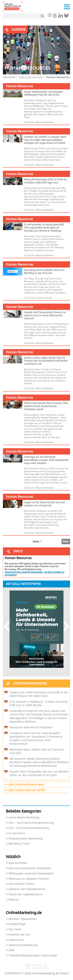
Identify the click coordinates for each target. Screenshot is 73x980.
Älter (66, 541)
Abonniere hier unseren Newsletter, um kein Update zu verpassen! (34, 573)
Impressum (16, 940)
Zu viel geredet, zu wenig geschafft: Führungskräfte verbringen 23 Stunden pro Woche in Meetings (44, 228)
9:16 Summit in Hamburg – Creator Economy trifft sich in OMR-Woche (39, 703)
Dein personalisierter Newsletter (30, 868)
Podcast (14, 900)
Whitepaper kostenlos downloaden (31, 874)
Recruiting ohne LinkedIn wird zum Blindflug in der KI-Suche (44, 271)
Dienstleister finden (22, 884)
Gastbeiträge (17, 924)
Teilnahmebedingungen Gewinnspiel (33, 956)
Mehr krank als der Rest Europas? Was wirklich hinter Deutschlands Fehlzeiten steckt (46, 406)
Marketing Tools (19, 844)
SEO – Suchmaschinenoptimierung (31, 823)
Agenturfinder (18, 863)
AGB (11, 950)
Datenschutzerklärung (23, 945)
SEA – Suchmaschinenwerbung (29, 828)
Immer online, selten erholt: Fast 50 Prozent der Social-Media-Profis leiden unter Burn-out (46, 361)
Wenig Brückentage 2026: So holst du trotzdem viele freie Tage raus (45, 181)
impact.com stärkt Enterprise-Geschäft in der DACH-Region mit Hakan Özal (39, 694)
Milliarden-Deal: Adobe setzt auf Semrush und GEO (37, 751)
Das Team (15, 929)
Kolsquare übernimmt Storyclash (31, 727)
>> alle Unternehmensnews (24, 784)
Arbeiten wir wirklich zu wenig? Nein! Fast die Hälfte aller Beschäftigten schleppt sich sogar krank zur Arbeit (45, 140)
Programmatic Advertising (26, 839)
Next (64, 626)
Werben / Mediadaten (23, 919)
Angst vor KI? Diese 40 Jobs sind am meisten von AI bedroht (44, 504)
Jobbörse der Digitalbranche (27, 889)
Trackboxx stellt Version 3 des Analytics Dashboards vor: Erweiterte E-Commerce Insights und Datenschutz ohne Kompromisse (36, 739)
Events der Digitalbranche (26, 894)
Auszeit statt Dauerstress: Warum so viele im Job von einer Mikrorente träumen (45, 315)
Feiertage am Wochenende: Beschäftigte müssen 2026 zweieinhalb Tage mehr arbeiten (46, 460)
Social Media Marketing (24, 818)
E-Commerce (17, 833)
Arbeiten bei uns (19, 935)
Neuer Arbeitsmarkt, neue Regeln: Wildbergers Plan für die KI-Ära (44, 93)
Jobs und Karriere (31, 77)
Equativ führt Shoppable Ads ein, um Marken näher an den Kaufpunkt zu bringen (39, 773)
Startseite (9, 77)
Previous (9, 626)
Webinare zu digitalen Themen (29, 879)
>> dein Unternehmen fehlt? (25, 790)
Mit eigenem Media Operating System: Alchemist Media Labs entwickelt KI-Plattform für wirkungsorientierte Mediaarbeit (39, 762)
